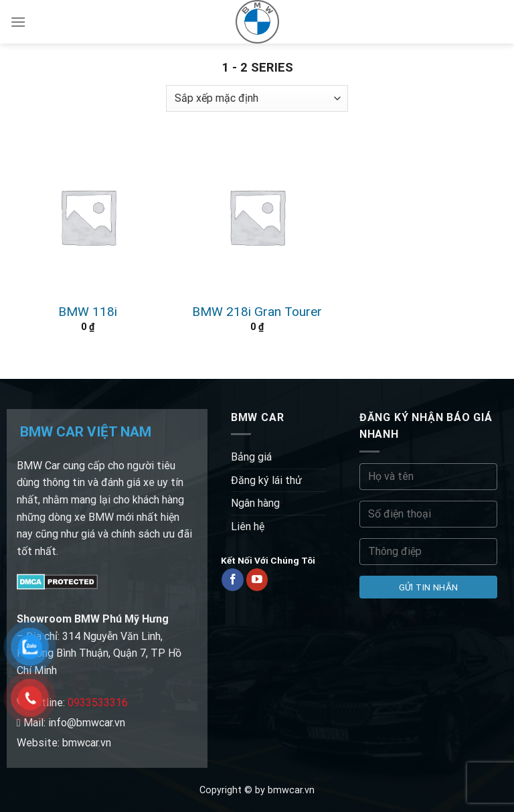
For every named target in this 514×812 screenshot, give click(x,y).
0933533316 (98, 703)
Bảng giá (251, 457)
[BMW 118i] (88, 217)
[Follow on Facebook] (233, 580)
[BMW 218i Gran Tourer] (257, 217)
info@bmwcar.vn (87, 723)
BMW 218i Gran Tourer (257, 312)
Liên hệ (248, 526)
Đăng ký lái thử (266, 480)
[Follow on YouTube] (257, 580)
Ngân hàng (255, 503)
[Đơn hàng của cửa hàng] (257, 98)
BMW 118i (88, 312)
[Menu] (18, 22)
